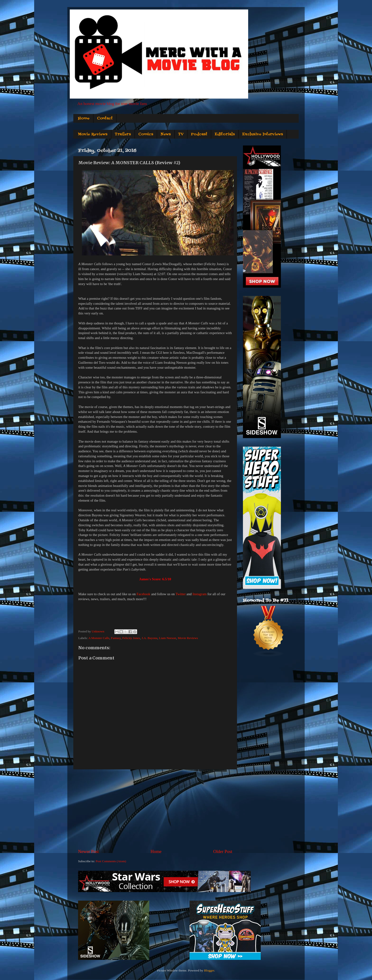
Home (84, 118)
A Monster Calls (99, 638)
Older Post (223, 851)
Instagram (199, 594)
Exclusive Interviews (263, 134)
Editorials (225, 134)
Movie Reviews (93, 134)
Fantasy (116, 638)
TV (181, 134)
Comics (146, 134)
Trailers (123, 134)
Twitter (181, 594)
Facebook (144, 594)
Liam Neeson (167, 638)
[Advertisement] (155, 809)
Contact (105, 118)
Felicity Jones (131, 638)
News (166, 134)
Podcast (199, 134)
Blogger (209, 970)
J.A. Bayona (149, 638)
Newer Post (88, 851)
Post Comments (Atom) (111, 861)
